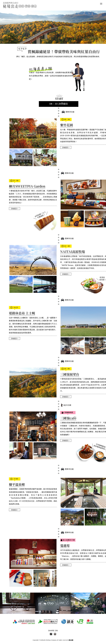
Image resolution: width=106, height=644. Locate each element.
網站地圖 (71, 640)
